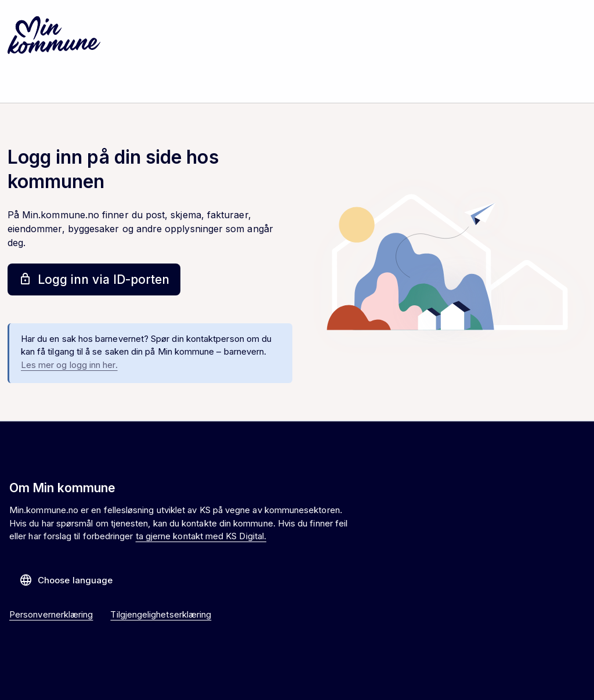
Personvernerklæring (51, 614)
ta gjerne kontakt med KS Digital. (201, 536)
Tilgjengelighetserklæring (161, 614)
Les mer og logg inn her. (69, 365)
